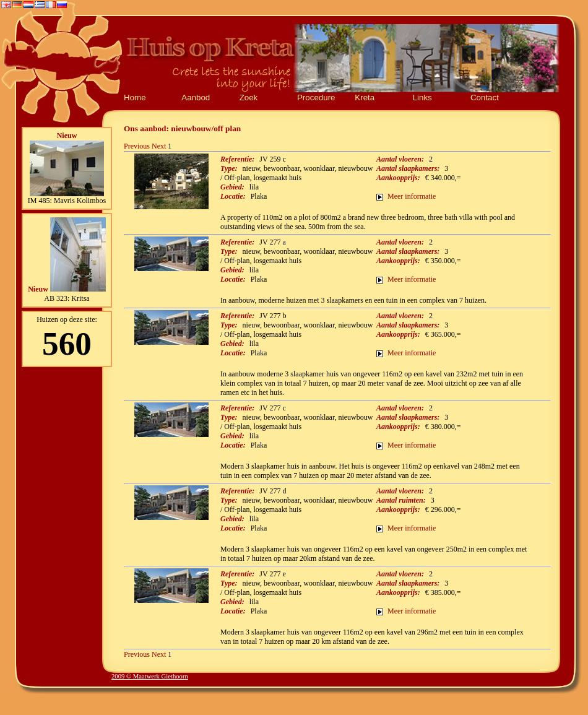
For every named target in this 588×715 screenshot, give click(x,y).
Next (159, 146)
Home (135, 97)
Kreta (365, 97)
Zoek (249, 97)
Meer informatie (412, 196)
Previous (137, 146)
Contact (485, 97)
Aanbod (196, 97)
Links (422, 97)
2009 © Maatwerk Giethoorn (150, 676)
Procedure (316, 97)
